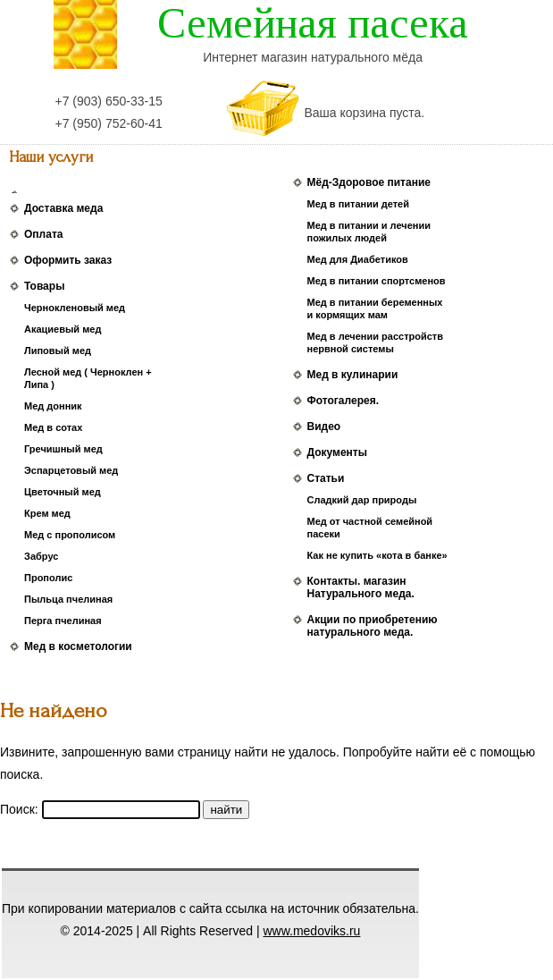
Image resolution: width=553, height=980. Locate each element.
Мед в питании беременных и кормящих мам (375, 308)
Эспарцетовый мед (71, 470)
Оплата (43, 234)
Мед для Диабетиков (358, 259)
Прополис (48, 578)
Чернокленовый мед (75, 308)
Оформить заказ (68, 260)
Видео (324, 427)
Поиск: (21, 809)
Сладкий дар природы (362, 500)
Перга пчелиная (63, 621)
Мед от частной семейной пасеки (370, 528)
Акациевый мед (63, 329)
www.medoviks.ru (311, 931)
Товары (44, 286)
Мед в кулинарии (353, 375)
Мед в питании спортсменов (377, 281)
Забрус (41, 556)
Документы (337, 452)
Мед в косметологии (78, 646)
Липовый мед (58, 351)
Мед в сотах (53, 427)
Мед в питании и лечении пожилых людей (369, 232)
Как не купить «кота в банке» (377, 555)
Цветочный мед (63, 492)
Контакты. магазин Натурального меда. (361, 587)
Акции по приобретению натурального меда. (373, 626)
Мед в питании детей (359, 204)
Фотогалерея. (343, 401)
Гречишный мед (63, 449)
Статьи (326, 478)
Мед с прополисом (70, 535)
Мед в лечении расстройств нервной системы (375, 342)
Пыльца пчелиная (68, 599)
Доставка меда (63, 208)
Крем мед (47, 513)
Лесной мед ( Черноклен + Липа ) (88, 378)
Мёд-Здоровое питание (369, 182)
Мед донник (53, 406)
